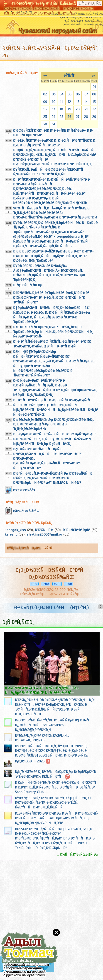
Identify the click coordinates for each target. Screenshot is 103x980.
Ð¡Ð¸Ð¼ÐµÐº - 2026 (30, 761)
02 (45, 94)
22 (94, 109)
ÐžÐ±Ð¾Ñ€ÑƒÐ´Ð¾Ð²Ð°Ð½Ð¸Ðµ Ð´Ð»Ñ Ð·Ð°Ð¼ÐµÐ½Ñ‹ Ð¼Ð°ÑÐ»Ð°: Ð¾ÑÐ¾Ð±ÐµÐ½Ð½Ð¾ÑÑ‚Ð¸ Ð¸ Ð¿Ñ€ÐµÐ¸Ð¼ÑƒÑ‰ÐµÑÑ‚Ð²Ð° (57, 818)
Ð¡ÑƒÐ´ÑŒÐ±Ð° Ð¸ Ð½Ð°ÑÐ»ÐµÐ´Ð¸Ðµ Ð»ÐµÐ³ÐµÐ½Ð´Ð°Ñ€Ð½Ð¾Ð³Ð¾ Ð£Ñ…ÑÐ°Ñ (55, 774)
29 (94, 117)
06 (78, 94)
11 (61, 102)
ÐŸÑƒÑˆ (69, 75)
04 (61, 94)
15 (94, 102)
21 (86, 109)
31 (54, 124)
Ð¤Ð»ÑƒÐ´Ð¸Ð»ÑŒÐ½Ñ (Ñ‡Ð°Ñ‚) (51, 607)
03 (54, 94)
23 (45, 117)
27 (78, 117)
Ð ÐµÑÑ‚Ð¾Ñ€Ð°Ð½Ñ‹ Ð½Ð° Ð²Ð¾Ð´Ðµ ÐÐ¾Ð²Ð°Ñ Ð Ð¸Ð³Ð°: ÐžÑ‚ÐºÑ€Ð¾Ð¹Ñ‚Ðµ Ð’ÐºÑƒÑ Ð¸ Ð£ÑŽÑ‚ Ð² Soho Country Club (57, 787)
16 (45, 109)
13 (78, 102)
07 (86, 94)
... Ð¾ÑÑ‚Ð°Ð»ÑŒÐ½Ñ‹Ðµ (77, 854)
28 (86, 117)
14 (86, 102)
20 (78, 109)
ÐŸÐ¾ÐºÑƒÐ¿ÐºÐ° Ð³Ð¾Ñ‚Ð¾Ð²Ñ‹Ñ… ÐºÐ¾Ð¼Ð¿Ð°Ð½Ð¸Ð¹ (42, 738)
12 (69, 102)
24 (54, 117)
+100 (34, 584)
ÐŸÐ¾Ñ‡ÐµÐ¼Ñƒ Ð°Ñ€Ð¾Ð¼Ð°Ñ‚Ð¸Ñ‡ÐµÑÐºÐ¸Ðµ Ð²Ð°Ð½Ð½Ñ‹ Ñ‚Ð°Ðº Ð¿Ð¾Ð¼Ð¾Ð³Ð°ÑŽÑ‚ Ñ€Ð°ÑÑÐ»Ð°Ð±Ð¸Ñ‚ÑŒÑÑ (53, 803)
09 (45, 102)
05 (70, 94)
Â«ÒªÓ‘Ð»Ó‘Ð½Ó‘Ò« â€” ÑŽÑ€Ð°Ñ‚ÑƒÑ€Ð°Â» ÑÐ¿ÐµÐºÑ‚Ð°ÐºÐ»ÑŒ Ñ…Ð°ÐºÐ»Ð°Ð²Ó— (42, 690)
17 (54, 109)
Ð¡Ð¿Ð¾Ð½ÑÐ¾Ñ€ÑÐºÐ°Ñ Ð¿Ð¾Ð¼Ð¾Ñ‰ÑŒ (51, 574)
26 (70, 117)
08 (94, 94)
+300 (57, 584)
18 (61, 109)
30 (45, 124)
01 (94, 87)
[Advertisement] (27, 910)
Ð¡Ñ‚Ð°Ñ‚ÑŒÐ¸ (18, 622)
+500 (69, 584)
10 (54, 102)
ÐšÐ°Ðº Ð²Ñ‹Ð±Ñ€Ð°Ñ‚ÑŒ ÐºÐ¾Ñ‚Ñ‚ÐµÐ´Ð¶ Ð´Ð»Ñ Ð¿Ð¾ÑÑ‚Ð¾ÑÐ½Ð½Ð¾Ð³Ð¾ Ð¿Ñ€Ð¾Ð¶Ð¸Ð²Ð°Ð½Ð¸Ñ (53, 725)
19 (70, 109)
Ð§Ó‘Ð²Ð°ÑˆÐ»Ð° (31, 4)
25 (61, 117)
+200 (45, 584)
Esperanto (67, 4)
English (51, 4)
